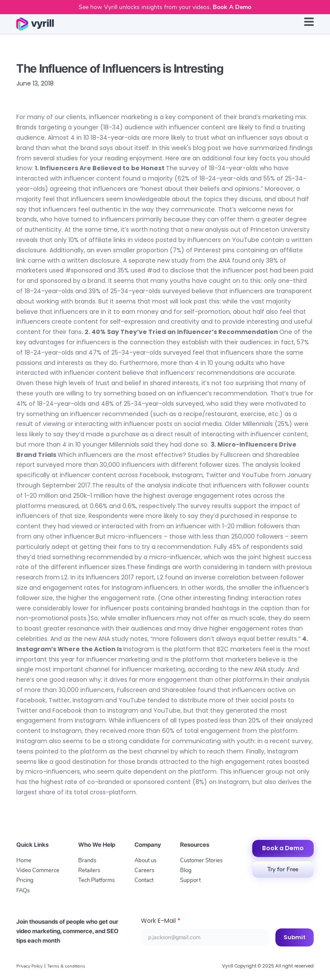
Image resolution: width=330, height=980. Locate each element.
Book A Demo (232, 7)
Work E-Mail (161, 921)
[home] (35, 24)
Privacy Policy (29, 966)
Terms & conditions (66, 966)
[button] (309, 24)
